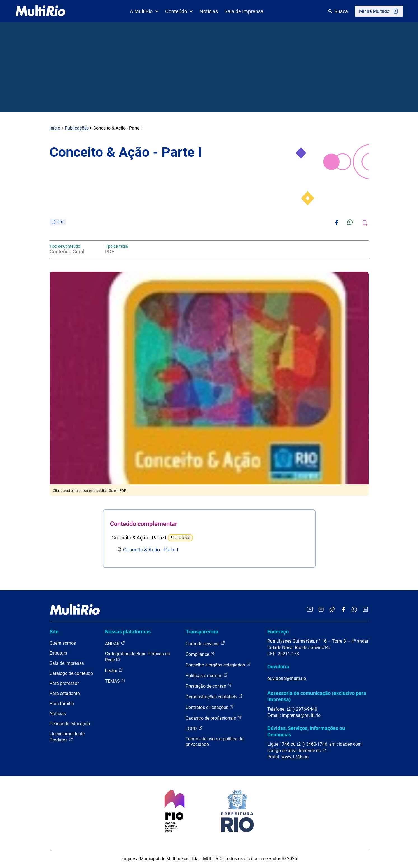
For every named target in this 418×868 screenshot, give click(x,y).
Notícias (209, 11)
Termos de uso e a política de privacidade (214, 742)
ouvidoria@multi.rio (287, 678)
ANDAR (115, 643)
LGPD (194, 728)
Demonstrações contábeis (214, 697)
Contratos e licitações (210, 707)
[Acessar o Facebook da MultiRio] (343, 610)
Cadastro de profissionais (214, 718)
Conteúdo (179, 11)
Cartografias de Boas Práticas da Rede (137, 657)
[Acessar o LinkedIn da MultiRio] (365, 610)
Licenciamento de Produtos (67, 737)
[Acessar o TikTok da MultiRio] (332, 610)
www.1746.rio (295, 757)
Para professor (64, 683)
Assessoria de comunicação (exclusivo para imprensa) (317, 696)
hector (114, 670)
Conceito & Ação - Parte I (151, 550)
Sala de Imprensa (244, 11)
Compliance (200, 654)
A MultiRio (144, 11)
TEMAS (115, 681)
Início (55, 128)
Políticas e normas (207, 675)
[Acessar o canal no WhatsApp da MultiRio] (354, 610)
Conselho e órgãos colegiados (218, 665)
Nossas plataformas (128, 632)
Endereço (278, 632)
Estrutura (59, 653)
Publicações (77, 128)
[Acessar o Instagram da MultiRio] (321, 610)
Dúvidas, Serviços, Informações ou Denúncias (306, 731)
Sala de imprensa (67, 663)
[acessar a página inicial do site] (40, 11)
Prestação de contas (209, 686)
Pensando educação (70, 724)
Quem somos (63, 643)
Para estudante (65, 693)
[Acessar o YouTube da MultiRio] (310, 610)
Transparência (202, 632)
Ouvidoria (278, 667)
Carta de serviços (205, 643)
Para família (62, 704)
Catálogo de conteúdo (71, 673)
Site (54, 632)
